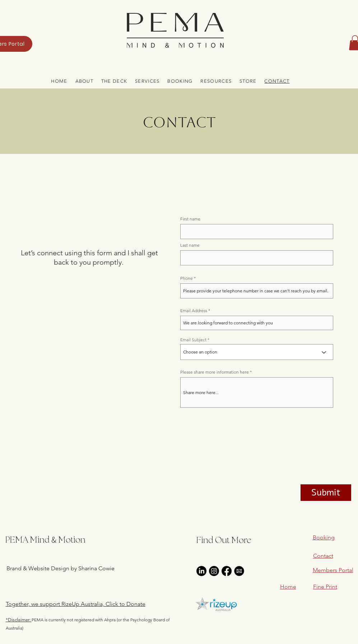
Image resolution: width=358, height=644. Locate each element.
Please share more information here (215, 372)
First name (190, 219)
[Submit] (326, 493)
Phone (187, 278)
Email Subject (193, 340)
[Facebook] (227, 571)
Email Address (194, 311)
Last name (190, 245)
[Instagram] (214, 571)
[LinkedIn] (201, 571)
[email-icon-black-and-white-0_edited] (239, 571)
